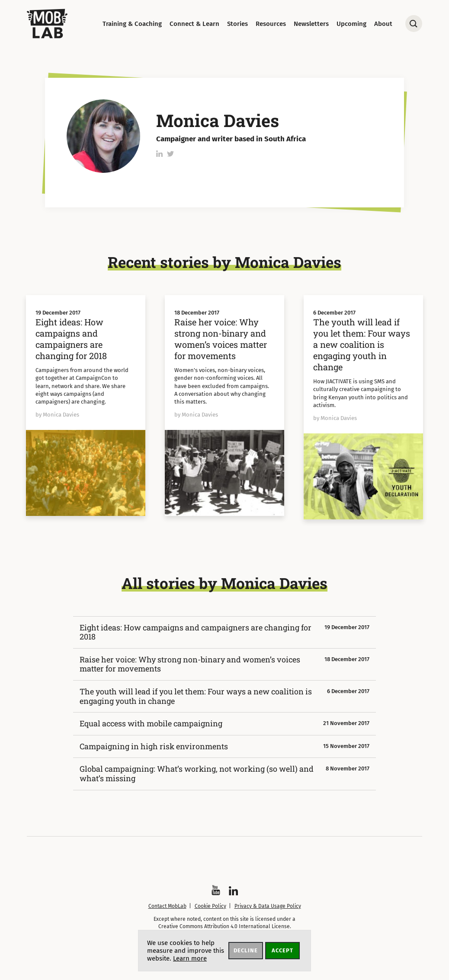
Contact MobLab (167, 906)
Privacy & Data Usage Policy (268, 906)
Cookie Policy (210, 906)
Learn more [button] (190, 958)
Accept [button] (282, 950)
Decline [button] (246, 950)
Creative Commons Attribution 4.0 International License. (225, 926)
